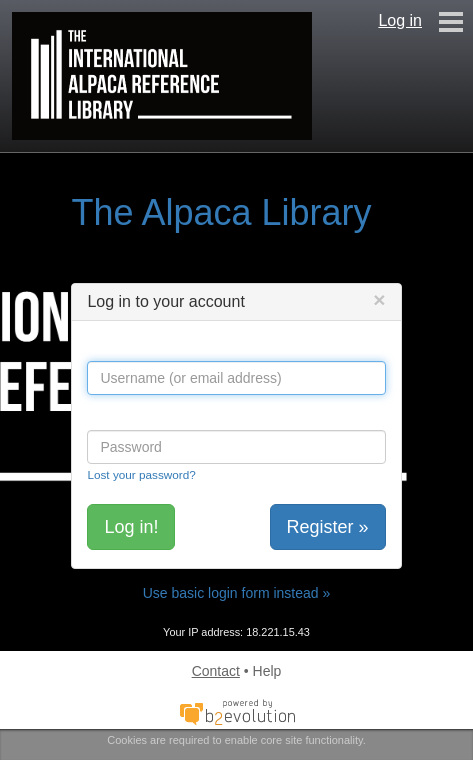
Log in (400, 20)
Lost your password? (141, 474)
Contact (216, 671)
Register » (328, 527)
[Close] (379, 299)
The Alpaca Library (221, 212)
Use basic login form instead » (237, 593)
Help (267, 671)
